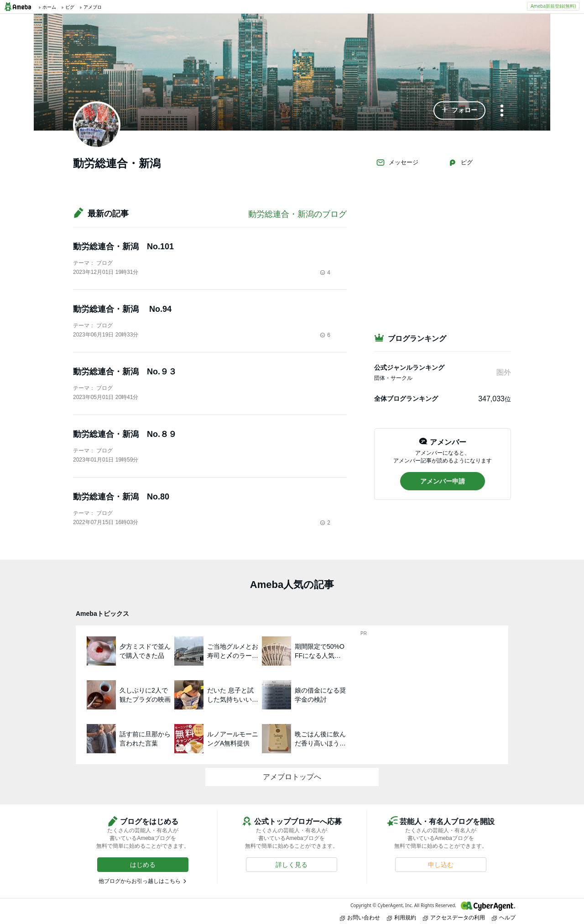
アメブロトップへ (292, 777)
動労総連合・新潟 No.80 (121, 497)
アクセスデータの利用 (454, 917)
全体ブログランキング (406, 399)
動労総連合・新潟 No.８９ (125, 434)
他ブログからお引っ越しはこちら (140, 881)
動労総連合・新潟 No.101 (123, 247)
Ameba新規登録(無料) (553, 6)
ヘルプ (504, 917)
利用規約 (401, 917)
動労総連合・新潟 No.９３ (125, 372)
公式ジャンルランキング (409, 367)
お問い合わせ (360, 917)
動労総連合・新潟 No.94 (122, 309)
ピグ (460, 163)
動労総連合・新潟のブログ (297, 214)
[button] (459, 110)
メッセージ (397, 163)
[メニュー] (502, 111)
